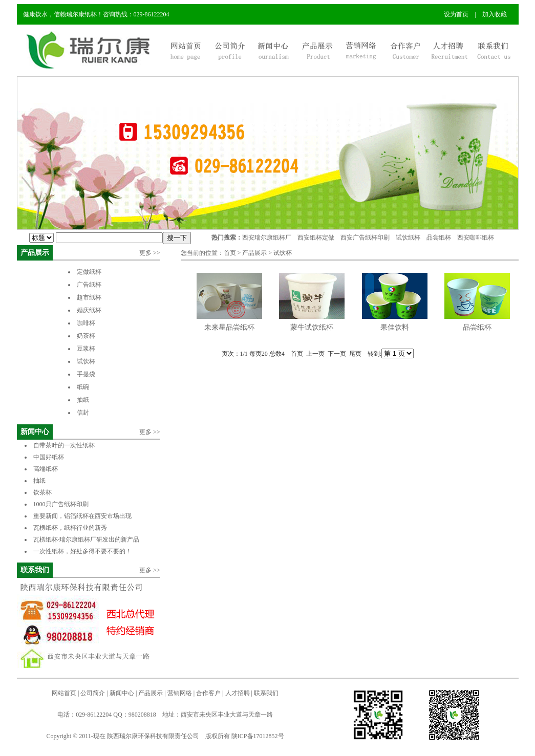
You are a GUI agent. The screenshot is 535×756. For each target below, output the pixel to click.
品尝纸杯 (439, 237)
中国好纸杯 (49, 457)
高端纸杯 (46, 469)
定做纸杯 (89, 272)
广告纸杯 (89, 285)
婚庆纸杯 (89, 310)
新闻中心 (35, 432)
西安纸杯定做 (316, 237)
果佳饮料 (395, 327)
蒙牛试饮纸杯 (312, 327)
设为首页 (456, 14)
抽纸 (83, 400)
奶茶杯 (86, 336)
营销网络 (180, 693)
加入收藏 (495, 14)
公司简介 (93, 693)
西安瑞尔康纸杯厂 (267, 237)
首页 (230, 253)
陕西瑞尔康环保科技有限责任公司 (153, 736)
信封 (83, 413)
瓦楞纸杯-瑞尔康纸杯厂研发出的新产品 (87, 539)
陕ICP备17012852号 (258, 736)
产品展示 (35, 253)
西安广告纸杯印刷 (365, 237)
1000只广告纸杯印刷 (68, 504)
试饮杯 (86, 361)
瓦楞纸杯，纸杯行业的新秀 (70, 528)
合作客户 (208, 693)
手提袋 (86, 374)
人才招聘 (238, 693)
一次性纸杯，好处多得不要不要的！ (82, 551)
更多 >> (150, 253)
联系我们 (35, 570)
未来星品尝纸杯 (229, 327)
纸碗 (83, 387)
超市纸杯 (89, 297)
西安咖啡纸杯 (476, 237)
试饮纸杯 (408, 237)
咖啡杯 (86, 323)
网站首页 (64, 693)
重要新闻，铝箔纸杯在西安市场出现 (82, 516)
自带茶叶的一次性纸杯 (64, 445)
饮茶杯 (42, 492)
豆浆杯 (86, 349)
